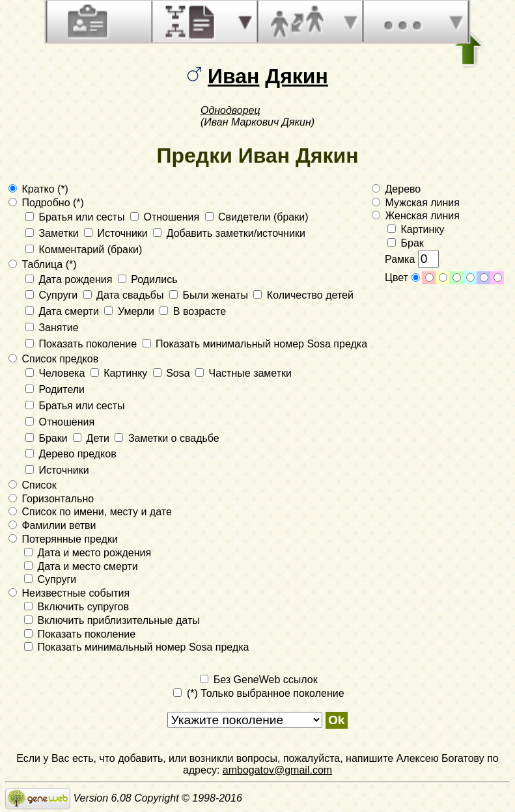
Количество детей (303, 295)
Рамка (412, 259)
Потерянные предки (63, 539)
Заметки (53, 233)
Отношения (166, 217)
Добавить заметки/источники (229, 233)
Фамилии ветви (52, 525)
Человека (57, 373)
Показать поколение (83, 344)
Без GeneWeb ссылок (258, 680)
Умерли (131, 311)
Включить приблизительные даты (112, 620)
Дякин (296, 76)
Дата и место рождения (88, 553)
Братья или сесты (77, 217)
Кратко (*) (38, 189)
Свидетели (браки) (257, 217)
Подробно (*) (46, 203)
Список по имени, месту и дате (90, 512)
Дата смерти (63, 311)
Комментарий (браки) (84, 250)
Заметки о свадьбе (167, 438)
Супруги (53, 295)
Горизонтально (51, 499)
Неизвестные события (69, 593)
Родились (148, 279)
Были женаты (210, 295)
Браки (48, 438)
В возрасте (193, 311)
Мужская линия (416, 203)
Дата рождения (70, 279)
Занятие (52, 328)
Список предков (53, 359)
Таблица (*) (43, 264)
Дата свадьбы (125, 295)
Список (33, 485)
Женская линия (416, 216)
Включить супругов (77, 607)
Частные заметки (244, 373)
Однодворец (230, 110)
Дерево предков (71, 454)
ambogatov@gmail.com (277, 770)
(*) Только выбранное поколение (258, 693)
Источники (117, 233)
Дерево (396, 189)
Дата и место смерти (81, 566)
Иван (233, 76)
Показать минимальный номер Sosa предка (255, 344)
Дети (92, 438)
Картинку (120, 373)
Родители (55, 389)
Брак (406, 243)
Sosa (173, 373)
